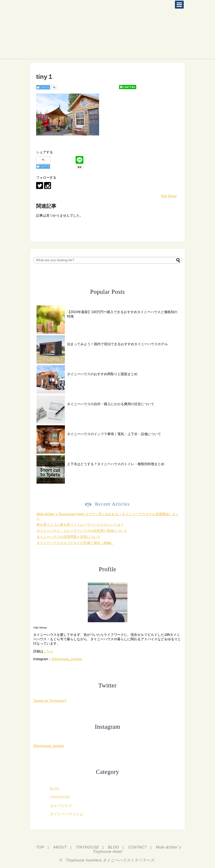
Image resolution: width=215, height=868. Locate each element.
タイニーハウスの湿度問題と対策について (68, 537)
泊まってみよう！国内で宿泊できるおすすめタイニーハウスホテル (117, 344)
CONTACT (138, 847)
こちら (48, 651)
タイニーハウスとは (67, 814)
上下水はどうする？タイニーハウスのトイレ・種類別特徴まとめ (116, 464)
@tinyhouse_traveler (67, 659)
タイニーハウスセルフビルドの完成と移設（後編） (75, 543)
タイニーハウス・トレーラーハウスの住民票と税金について (82, 531)
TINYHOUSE (60, 797)
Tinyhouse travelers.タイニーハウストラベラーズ (110, 860)
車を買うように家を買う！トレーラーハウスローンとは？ (80, 525)
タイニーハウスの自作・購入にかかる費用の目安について (111, 404)
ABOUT (60, 847)
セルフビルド (61, 806)
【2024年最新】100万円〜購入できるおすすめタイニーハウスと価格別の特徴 (122, 314)
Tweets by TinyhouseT (50, 701)
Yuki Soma (168, 196)
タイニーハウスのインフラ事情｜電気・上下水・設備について (114, 434)
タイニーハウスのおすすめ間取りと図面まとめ (102, 374)
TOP (40, 847)
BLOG (55, 789)
